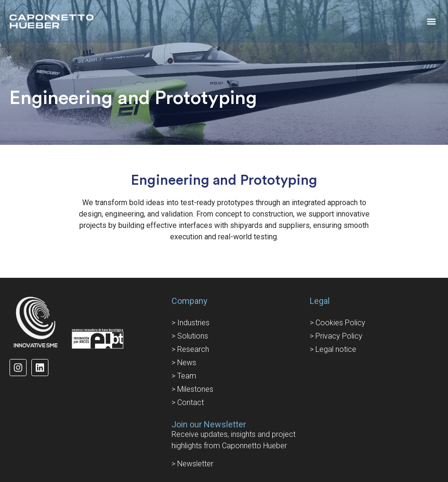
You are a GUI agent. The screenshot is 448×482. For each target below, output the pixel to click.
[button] (431, 21)
